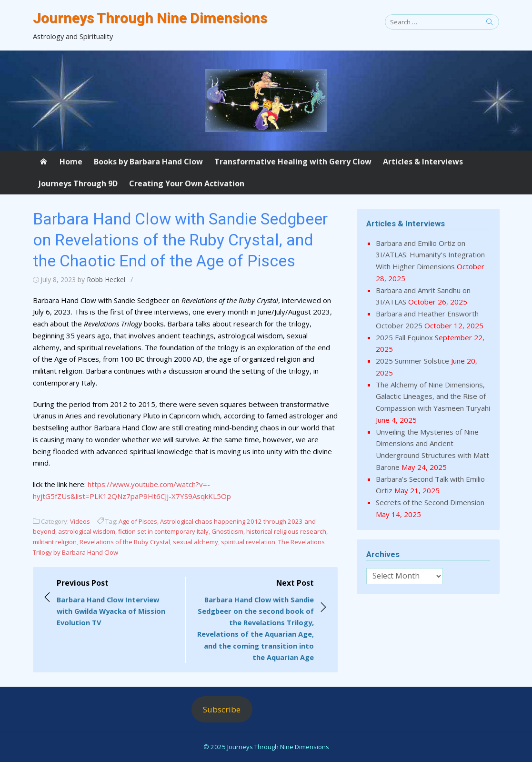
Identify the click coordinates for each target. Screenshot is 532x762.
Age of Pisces (138, 521)
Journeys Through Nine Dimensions (150, 18)
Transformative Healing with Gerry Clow (293, 162)
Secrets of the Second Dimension (430, 502)
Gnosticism (227, 531)
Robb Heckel (106, 279)
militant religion (55, 542)
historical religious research (286, 531)
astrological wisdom (87, 531)
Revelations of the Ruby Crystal (125, 542)
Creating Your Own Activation (187, 183)
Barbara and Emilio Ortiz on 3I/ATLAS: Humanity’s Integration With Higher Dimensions (430, 255)
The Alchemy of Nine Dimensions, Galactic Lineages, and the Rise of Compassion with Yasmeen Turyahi (433, 396)
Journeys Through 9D (78, 183)
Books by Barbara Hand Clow (148, 162)
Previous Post (116, 603)
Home (71, 162)
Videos (80, 521)
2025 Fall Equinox (404, 337)
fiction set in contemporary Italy (163, 531)
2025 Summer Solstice (412, 361)
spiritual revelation (248, 542)
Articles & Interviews (423, 162)
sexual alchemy (196, 542)
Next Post (255, 620)
